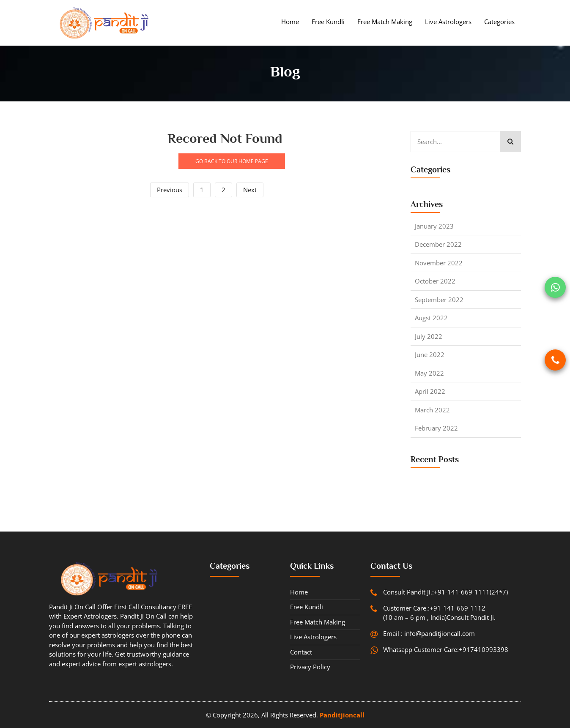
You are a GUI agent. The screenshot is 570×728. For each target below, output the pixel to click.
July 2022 (429, 336)
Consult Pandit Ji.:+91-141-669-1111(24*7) (445, 592)
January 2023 (434, 226)
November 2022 (439, 263)
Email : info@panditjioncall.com (429, 633)
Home (290, 22)
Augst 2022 (431, 318)
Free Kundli (328, 22)
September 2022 (439, 300)
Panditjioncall (342, 715)
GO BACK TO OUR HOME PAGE (232, 161)
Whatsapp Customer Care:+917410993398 (446, 649)
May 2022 (429, 373)
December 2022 (438, 244)
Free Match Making (385, 22)
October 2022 (435, 281)
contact (301, 652)
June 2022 (430, 354)
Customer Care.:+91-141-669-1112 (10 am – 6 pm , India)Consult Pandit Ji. (439, 613)
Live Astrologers (448, 22)
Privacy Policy (310, 667)
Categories (499, 22)
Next (250, 190)
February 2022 (436, 428)
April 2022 (430, 391)
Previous (170, 190)
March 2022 (432, 410)
